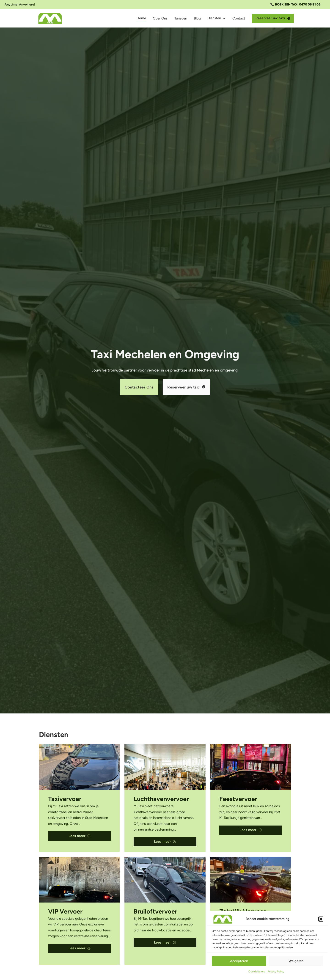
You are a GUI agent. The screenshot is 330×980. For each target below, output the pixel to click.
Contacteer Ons (139, 387)
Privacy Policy (276, 972)
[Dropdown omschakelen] (224, 18)
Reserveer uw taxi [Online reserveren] (186, 387)
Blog (197, 18)
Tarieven (181, 18)
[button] (321, 919)
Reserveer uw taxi (273, 18)
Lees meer (80, 836)
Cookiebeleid (257, 972)
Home (141, 18)
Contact (239, 18)
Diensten (214, 18)
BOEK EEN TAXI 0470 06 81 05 (298, 4)
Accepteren (239, 961)
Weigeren (296, 961)
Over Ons (160, 18)
